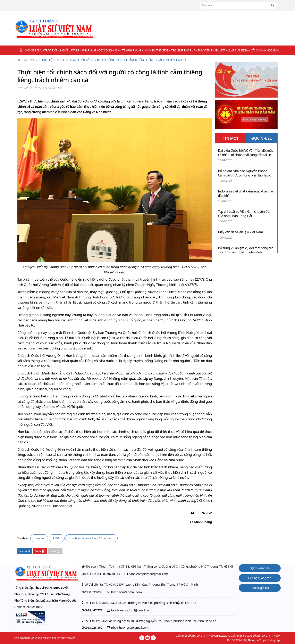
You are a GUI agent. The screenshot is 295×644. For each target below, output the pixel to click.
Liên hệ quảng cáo (260, 578)
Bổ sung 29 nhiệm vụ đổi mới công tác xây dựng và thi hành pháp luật (246, 250)
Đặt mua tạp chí (260, 568)
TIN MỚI (230, 138)
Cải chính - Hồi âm (265, 50)
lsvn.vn (39, 538)
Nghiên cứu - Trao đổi (42, 50)
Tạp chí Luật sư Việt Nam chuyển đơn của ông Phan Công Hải (245, 214)
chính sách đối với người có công (91, 538)
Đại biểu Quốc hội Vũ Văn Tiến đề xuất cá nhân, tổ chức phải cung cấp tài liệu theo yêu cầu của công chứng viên (245, 153)
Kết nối (28, 60)
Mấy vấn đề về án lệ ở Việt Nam (240, 232)
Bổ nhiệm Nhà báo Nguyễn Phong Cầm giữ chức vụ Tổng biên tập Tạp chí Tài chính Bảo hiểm (246, 173)
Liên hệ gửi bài (260, 588)
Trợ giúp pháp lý (184, 50)
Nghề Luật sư (71, 50)
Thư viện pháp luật (212, 50)
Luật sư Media (239, 50)
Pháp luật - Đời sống (98, 50)
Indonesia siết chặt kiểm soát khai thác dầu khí (246, 193)
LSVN (57, 538)
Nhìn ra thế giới (157, 50)
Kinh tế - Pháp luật (129, 50)
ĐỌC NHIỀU (262, 138)
